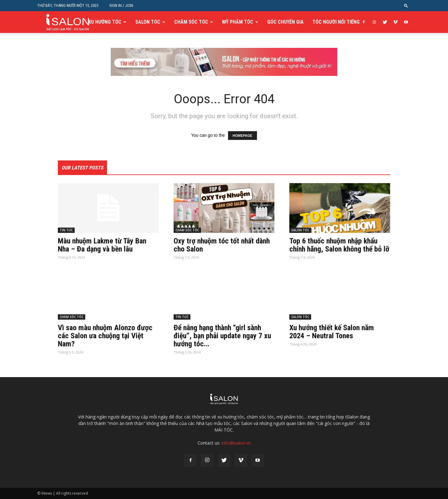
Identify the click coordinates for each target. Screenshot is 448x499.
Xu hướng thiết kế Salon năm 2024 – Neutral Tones (332, 332)
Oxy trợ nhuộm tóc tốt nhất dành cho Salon (222, 245)
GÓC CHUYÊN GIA (285, 22)
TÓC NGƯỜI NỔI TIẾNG (336, 22)
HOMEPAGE (243, 136)
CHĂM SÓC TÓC (191, 22)
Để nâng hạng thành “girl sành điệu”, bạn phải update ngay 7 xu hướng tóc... (222, 336)
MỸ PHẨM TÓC (238, 22)
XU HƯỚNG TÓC (105, 22)
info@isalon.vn (236, 443)
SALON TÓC (148, 22)
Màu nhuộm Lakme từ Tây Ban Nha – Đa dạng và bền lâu (102, 245)
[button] (406, 5)
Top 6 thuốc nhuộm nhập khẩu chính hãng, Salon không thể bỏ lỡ (339, 245)
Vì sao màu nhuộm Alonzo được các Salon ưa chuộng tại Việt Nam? (105, 336)
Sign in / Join (121, 5)
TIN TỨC (66, 230)
